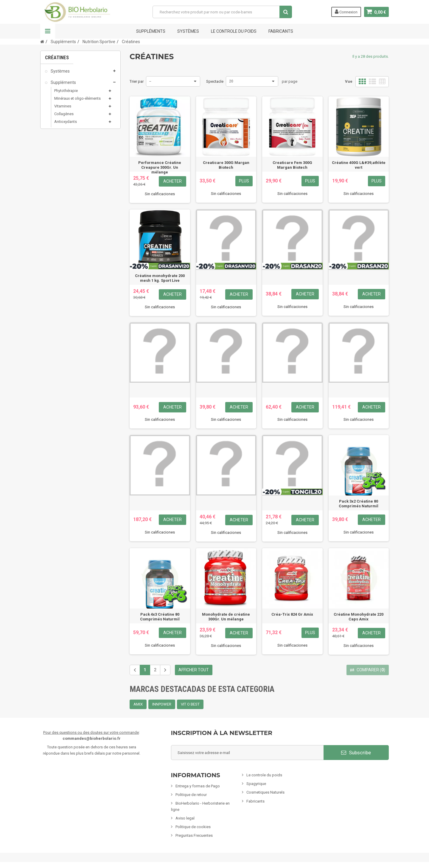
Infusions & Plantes (68, 247)
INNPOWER (162, 704)
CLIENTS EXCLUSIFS (69, 326)
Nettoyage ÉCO (64, 292)
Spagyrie (59, 224)
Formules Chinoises (69, 304)
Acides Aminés (71, 157)
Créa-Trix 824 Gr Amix (292, 614)
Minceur (58, 212)
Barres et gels (69, 165)
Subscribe (356, 753)
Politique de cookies (193, 827)
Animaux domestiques (71, 281)
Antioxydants (66, 125)
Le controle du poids (234, 31)
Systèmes (188, 31)
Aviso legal (185, 818)
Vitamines (63, 110)
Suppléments (151, 31)
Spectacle (215, 81)
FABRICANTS (281, 31)
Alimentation (62, 258)
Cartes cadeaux (65, 337)
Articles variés (63, 315)
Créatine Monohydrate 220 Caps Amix (359, 617)
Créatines (66, 141)
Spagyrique (256, 784)
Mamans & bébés (67, 235)
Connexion (346, 12)
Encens (57, 269)
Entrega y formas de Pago (198, 786)
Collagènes (64, 117)
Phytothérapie (66, 94)
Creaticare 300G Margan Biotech (226, 165)
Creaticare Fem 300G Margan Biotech (292, 165)
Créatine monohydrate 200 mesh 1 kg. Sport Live (160, 278)
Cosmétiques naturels (71, 201)
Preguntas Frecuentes (194, 835)
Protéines (66, 149)
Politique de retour (191, 795)
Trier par (137, 81)
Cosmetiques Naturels (265, 792)
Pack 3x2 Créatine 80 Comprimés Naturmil (359, 504)
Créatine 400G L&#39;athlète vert (359, 165)
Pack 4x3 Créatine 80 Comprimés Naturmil (160, 617)
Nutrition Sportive (69, 133)
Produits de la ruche (71, 181)
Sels (58, 189)
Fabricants (255, 801)
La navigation (48, 31)
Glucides (65, 172)
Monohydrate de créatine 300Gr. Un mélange (226, 617)
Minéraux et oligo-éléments (77, 102)
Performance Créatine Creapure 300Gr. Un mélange (160, 167)
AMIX (138, 704)
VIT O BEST (190, 704)
